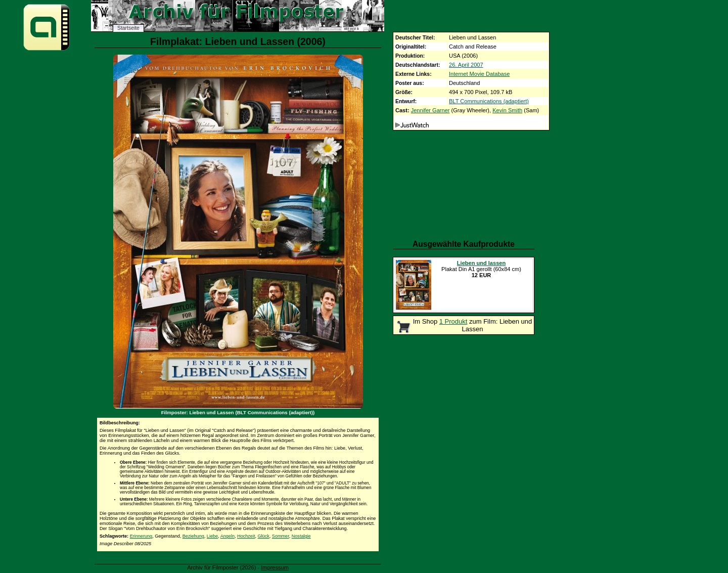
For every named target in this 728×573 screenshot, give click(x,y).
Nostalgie (301, 536)
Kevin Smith (507, 110)
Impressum (275, 567)
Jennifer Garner (430, 110)
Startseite (128, 28)
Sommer (281, 536)
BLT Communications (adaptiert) (489, 101)
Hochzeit (246, 536)
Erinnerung (141, 536)
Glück (264, 536)
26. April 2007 (466, 65)
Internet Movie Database (479, 74)
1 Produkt (453, 321)
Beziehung (193, 536)
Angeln (227, 536)
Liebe (212, 536)
